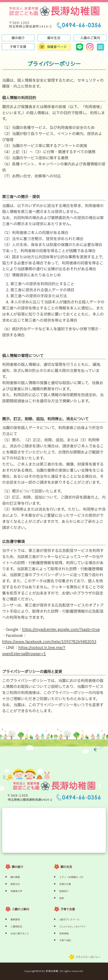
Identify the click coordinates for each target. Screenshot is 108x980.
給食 (62, 898)
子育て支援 (68, 909)
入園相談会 (16, 927)
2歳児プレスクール (69, 920)
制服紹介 (64, 891)
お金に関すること (20, 934)
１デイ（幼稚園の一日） (72, 877)
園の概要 (15, 877)
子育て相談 (65, 940)
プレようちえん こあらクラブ (72, 927)
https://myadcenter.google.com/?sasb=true (61, 630)
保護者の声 (16, 891)
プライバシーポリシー (88, 957)
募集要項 (15, 920)
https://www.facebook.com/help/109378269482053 (49, 642)
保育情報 (64, 934)
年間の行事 (65, 884)
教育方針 (15, 884)
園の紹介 (18, 867)
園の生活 (66, 867)
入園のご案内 (20, 909)
